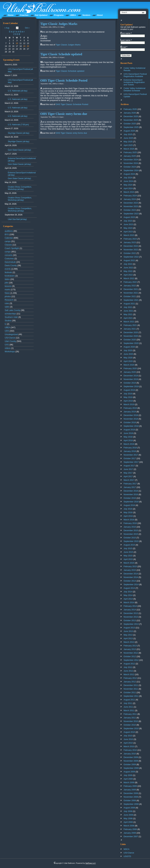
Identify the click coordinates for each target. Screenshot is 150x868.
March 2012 (129, 674)
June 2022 (128, 268)
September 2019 (131, 386)
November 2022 (131, 250)
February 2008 (130, 829)
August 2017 (129, 466)
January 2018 (130, 451)
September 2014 (131, 584)
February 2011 (130, 714)
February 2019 (130, 408)
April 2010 (128, 743)
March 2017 (129, 480)
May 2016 (128, 512)
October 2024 (130, 167)
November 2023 (131, 206)
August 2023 (129, 217)
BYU (7, 234)
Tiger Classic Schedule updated (61, 54)
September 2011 (131, 696)
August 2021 (129, 304)
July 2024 (128, 178)
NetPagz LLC (91, 863)
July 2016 (128, 509)
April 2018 (128, 440)
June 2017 (128, 469)
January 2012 (130, 682)
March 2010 (129, 746)
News (7, 293)
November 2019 (131, 379)
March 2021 (129, 322)
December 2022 (131, 246)
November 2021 (131, 293)
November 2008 (131, 797)
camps (8, 241)
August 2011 (129, 700)
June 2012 (128, 671)
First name (126, 33)
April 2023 (128, 232)
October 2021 (130, 296)
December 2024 (131, 160)
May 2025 (128, 142)
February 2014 (130, 606)
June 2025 (128, 138)
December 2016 (131, 491)
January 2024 (130, 199)
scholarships (10, 314)
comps (8, 252)
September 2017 (131, 462)
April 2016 (128, 516)
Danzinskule (10, 262)
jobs (7, 283)
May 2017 (128, 473)
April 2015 (128, 559)
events (8, 269)
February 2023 (130, 239)
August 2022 (129, 260)
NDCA (126, 849)
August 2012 (129, 664)
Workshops (10, 352)
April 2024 (128, 188)
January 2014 (130, 610)
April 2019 (128, 401)
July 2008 (128, 811)
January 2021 (130, 329)
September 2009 (131, 768)
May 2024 (128, 185)
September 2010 (131, 728)
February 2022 (130, 282)
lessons (8, 286)
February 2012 (130, 678)
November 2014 (131, 577)
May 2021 (128, 314)
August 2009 (129, 772)
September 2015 (131, 541)
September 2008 (17, 33)
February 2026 (130, 109)
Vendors (86, 15)
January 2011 (130, 718)
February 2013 (130, 646)
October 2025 (130, 124)
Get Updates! (41, 15)
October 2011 (130, 692)
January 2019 (130, 412)
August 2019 (129, 390)
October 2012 (130, 656)
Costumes (9, 259)
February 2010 (130, 750)
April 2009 (128, 779)
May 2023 (128, 228)
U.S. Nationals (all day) (18, 91)
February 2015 (130, 566)
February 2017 (130, 484)
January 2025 (130, 156)
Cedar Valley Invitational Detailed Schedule (134, 89)
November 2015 (131, 534)
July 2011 (128, 703)
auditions (9, 231)
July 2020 (128, 350)
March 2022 (129, 278)
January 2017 (130, 487)
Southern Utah (11, 317)
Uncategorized (11, 334)
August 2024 (129, 174)
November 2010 (131, 721)
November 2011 (131, 689)
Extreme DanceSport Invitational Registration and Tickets (134, 82)
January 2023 (130, 242)
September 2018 (131, 426)
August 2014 (129, 588)
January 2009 (130, 790)
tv (5, 324)
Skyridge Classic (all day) (19, 133)
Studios (8, 321)
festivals (8, 272)
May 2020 (128, 358)
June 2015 (128, 552)
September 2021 (131, 300)
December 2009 (131, 757)
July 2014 (128, 592)
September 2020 (131, 343)
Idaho (7, 279)
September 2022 (131, 257)
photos (8, 296)
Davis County (11, 265)
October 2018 (130, 422)
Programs (59, 15)
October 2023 (130, 210)
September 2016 (131, 502)
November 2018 (131, 419)
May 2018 (128, 437)
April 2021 (128, 318)
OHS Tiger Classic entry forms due (64, 114)
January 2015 (130, 570)
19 (24, 46)
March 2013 (129, 642)
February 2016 (130, 523)
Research (9, 300)
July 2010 (128, 736)
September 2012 (131, 660)
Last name (126, 40)
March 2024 (129, 192)
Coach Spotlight (12, 248)
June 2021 (128, 311)
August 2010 (129, 732)
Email (124, 47)
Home (11, 15)
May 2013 (128, 635)
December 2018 (131, 415)
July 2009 (128, 775)
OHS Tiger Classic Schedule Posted (64, 80)
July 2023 (128, 221)
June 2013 (128, 631)
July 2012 (128, 667)
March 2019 (129, 404)
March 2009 (129, 782)
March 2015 (129, 563)
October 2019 (130, 383)
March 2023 (129, 235)
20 (28, 46)
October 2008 (130, 800)
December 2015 (131, 530)
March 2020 (129, 365)
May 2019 (128, 397)
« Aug (7, 28)
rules (7, 303)
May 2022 (128, 271)
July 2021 (128, 307)
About (100, 15)
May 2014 (128, 595)
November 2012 (131, 653)
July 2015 (128, 548)
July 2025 (128, 134)
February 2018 (130, 448)
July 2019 (128, 394)
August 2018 (129, 430)
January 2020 (130, 372)
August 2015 (129, 545)
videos (8, 348)
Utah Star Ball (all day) (17, 219)
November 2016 (131, 494)
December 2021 (131, 289)
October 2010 (130, 725)
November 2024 (131, 163)
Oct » (27, 28)
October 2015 (130, 538)
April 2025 (128, 145)
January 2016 (130, 527)
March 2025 (129, 149)
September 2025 (131, 127)
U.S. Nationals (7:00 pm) (18, 125)
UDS (7, 331)
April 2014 (128, 599)
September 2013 (131, 624)
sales (7, 307)
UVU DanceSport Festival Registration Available (135, 75)
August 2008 (129, 808)
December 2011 (131, 685)
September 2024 (131, 170)
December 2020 (131, 332)
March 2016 (129, 520)
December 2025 (131, 116)
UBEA (73, 15)
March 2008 (129, 826)
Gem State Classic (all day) (19, 150)
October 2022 (130, 253)
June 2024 (128, 181)
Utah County (10, 341)
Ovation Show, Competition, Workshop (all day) (20, 188)
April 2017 (128, 476)
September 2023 (131, 214)
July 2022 (128, 264)
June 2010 (128, 739)
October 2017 (130, 458)
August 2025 (129, 131)
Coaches (24, 15)
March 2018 (129, 444)
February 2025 (130, 152)
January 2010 (130, 754)
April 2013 (128, 638)
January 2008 (130, 833)
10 (17, 43)
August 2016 (129, 505)
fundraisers (10, 276)
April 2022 (128, 275)
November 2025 (131, 120)
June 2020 (128, 354)
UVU (7, 345)
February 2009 (130, 786)
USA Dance (10, 338)
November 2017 (131, 455)
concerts (9, 255)
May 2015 (128, 556)
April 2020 (128, 361)
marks (7, 290)
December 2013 (131, 613)
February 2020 (130, 368)
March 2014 (129, 602)
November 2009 (131, 761)
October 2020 (130, 340)
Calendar (9, 238)
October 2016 (130, 498)
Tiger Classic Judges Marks (59, 24)
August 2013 (129, 628)
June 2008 (128, 815)
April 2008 (128, 822)
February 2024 (130, 196)
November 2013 (131, 617)
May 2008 (128, 818)
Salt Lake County (12, 310)
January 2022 (130, 286)
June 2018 (128, 433)
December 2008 (131, 793)
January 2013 (130, 649)
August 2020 (129, 347)
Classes (8, 245)
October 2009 (130, 764)
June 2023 (128, 224)
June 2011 (128, 707)
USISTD (127, 856)
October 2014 (130, 581)
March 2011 (129, 710)
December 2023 (131, 203)
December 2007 (131, 836)
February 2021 (130, 325)
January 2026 (130, 113)
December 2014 (131, 574)
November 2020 (131, 336)
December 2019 (131, 376)
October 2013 (130, 620)
